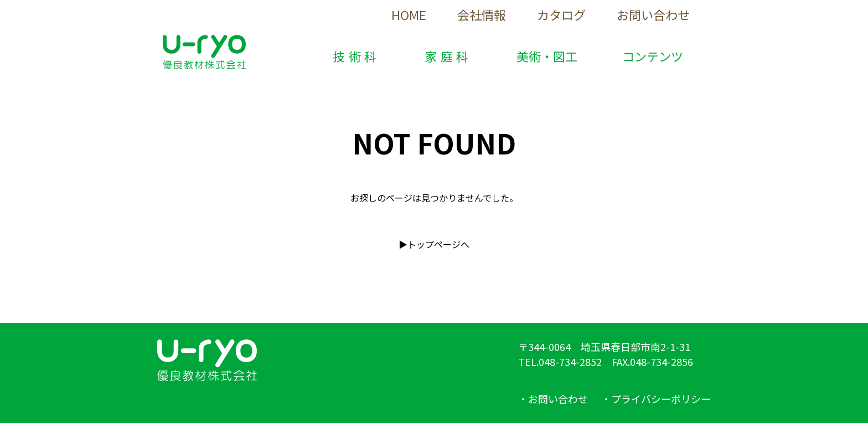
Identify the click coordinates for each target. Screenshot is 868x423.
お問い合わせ (653, 14)
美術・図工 (547, 56)
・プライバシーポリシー (656, 399)
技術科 (356, 56)
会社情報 (482, 14)
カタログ (561, 14)
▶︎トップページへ (434, 244)
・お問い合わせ (553, 399)
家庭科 (448, 56)
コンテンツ (653, 56)
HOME (409, 14)
